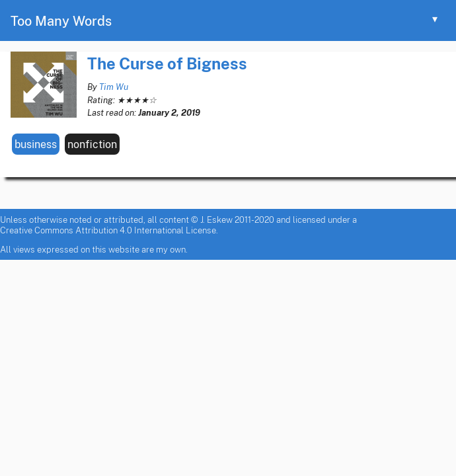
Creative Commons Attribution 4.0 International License (108, 230)
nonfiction (92, 144)
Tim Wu (114, 87)
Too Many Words (61, 20)
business (36, 144)
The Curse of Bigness (167, 63)
